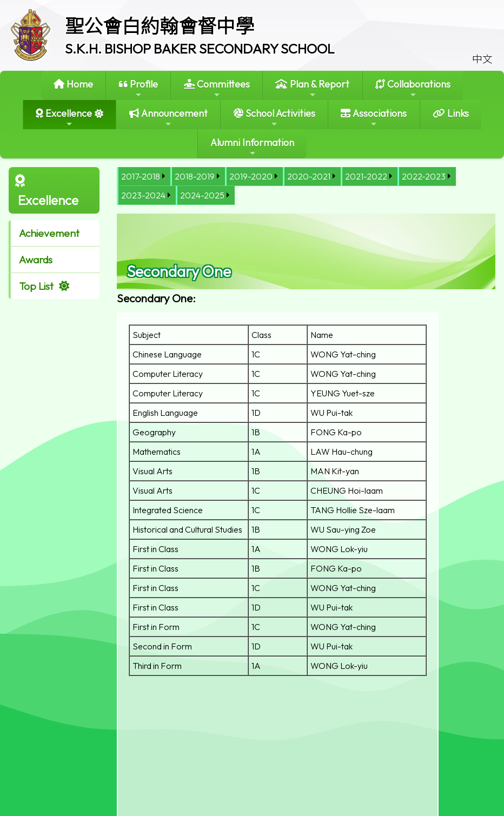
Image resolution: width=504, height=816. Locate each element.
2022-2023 (424, 176)
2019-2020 (251, 176)
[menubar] (306, 186)
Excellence (64, 118)
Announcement (168, 118)
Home (73, 84)
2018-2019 (195, 176)
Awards (36, 260)
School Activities (274, 118)
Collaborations (413, 88)
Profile (138, 88)
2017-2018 (141, 176)
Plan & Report (312, 88)
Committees (217, 88)
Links (451, 113)
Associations (374, 118)
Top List (36, 286)
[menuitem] (144, 177)
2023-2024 (143, 195)
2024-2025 (202, 195)
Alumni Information (252, 147)
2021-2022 (366, 176)
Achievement (49, 233)
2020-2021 (309, 176)
